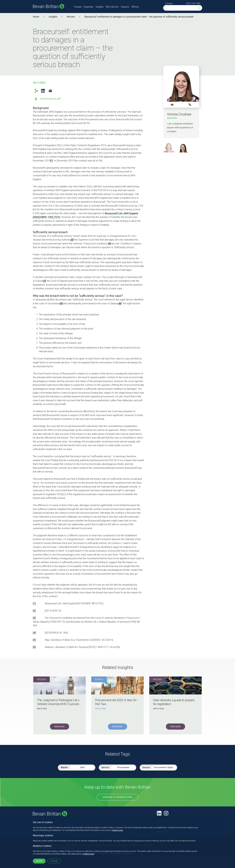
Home (36, 17)
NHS (82, 767)
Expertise (88, 7)
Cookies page (117, 830)
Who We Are (112, 7)
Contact (169, 3)
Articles (71, 17)
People (78, 7)
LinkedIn (43, 91)
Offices (135, 7)
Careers (125, 7)
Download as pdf (50, 99)
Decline (54, 861)
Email (50, 91)
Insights (100, 7)
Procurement (123, 767)
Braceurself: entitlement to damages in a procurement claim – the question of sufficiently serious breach (139, 17)
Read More (59, 727)
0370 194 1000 (193, 3)
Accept (39, 861)
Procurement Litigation (164, 767)
